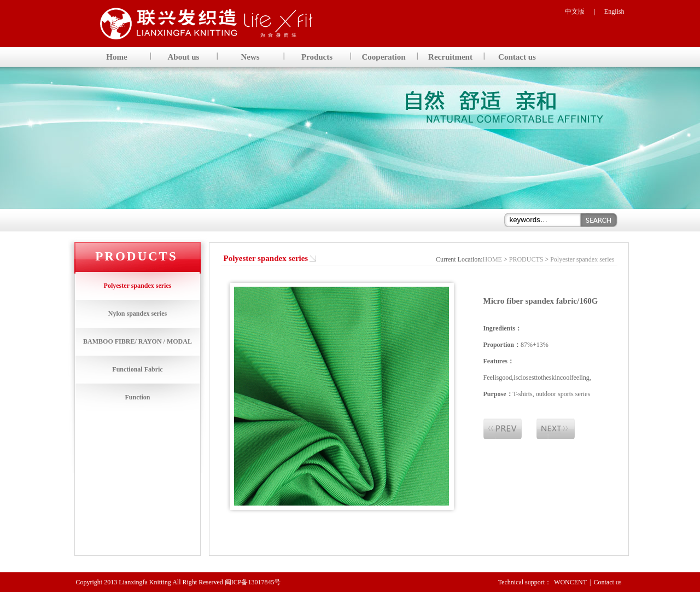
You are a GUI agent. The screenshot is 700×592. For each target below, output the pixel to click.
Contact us (608, 582)
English (614, 11)
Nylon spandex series (138, 314)
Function (137, 397)
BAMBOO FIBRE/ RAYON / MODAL (138, 341)
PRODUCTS (526, 259)
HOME (492, 259)
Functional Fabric (137, 369)
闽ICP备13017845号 (253, 582)
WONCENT (570, 582)
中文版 (575, 11)
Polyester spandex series (138, 286)
